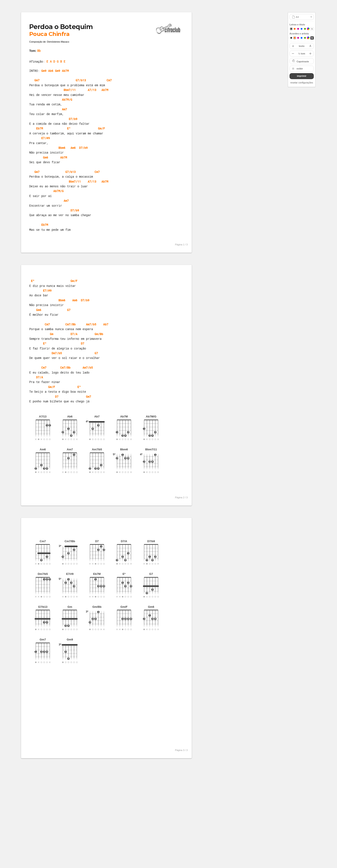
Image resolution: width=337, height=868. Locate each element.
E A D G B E (56, 61)
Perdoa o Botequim (61, 27)
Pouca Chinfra (49, 34)
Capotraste (303, 62)
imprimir (302, 76)
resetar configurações (302, 83)
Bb (39, 51)
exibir (300, 69)
